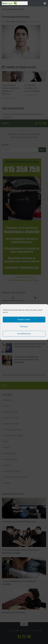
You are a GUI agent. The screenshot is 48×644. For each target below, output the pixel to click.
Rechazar (24, 327)
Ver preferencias (24, 334)
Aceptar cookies (24, 319)
